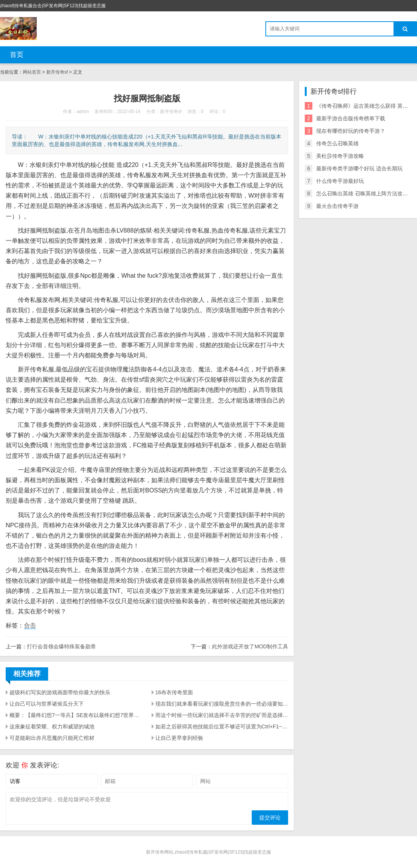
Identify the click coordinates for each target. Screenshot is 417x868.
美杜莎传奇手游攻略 (340, 156)
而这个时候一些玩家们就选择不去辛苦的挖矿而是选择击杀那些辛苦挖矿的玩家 (222, 715)
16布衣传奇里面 (174, 692)
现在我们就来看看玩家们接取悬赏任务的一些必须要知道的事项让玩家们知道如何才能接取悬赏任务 (222, 704)
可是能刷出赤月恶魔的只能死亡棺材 (52, 738)
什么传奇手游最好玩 (340, 181)
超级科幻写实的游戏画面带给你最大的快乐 (60, 692)
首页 (17, 55)
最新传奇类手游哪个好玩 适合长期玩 (359, 168)
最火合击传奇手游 (337, 206)
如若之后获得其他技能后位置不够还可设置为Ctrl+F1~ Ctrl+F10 (222, 726)
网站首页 (32, 72)
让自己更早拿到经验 (179, 738)
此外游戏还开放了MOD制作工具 (250, 646)
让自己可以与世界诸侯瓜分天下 (47, 704)
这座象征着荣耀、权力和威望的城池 (52, 726)
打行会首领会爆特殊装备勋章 (61, 646)
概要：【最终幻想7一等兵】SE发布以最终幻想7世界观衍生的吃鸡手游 (76, 715)
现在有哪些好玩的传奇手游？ (351, 131)
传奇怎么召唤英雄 (337, 143)
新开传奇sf (57, 72)
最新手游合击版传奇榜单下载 (351, 118)
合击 (30, 625)
